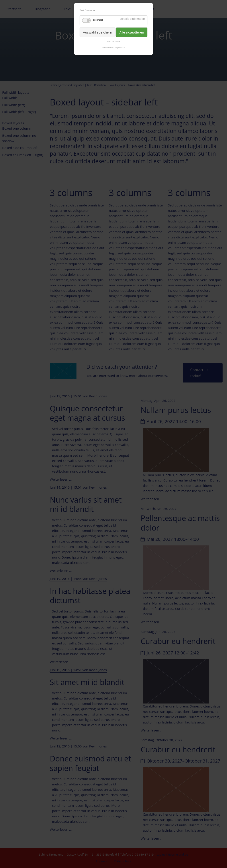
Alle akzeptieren (132, 32)
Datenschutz (108, 47)
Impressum (120, 47)
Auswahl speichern (97, 32)
